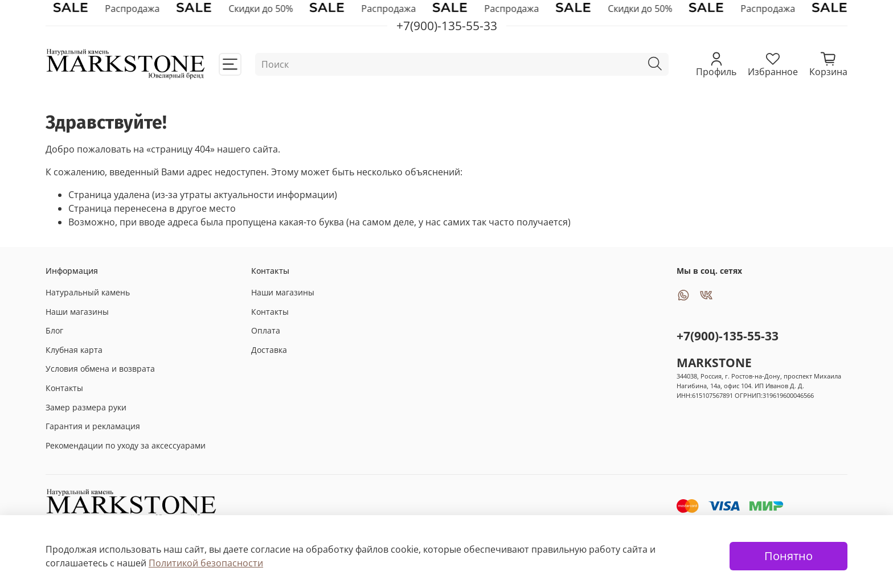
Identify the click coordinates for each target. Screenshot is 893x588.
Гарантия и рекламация (93, 426)
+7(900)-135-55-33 (728, 336)
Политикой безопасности (206, 563)
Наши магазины (77, 312)
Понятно (788, 556)
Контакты (64, 388)
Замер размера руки (86, 407)
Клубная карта (74, 350)
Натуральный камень (88, 292)
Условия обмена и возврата (100, 369)
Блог (54, 330)
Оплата (266, 330)
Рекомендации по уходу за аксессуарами (126, 445)
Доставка (269, 350)
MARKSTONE (714, 363)
